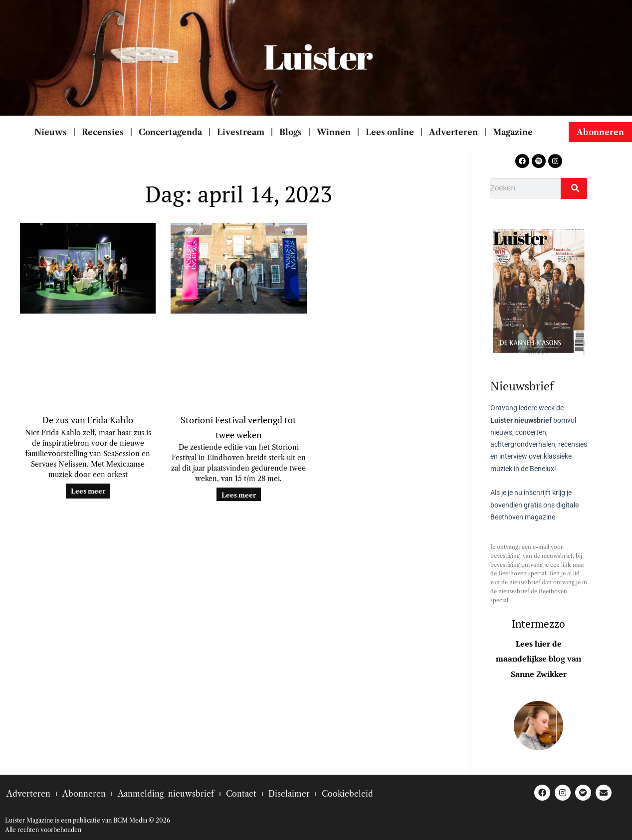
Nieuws (51, 132)
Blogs (291, 132)
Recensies (103, 132)
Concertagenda (170, 132)
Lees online (390, 132)
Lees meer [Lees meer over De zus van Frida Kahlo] (88, 491)
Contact (241, 794)
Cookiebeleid (347, 794)
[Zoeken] (574, 188)
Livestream (241, 132)
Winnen (334, 132)
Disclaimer (289, 794)
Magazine (514, 132)
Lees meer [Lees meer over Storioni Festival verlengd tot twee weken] (239, 495)
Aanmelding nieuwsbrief (166, 794)
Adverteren (453, 132)
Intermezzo (538, 624)
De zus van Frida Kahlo (88, 420)
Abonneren (84, 794)
